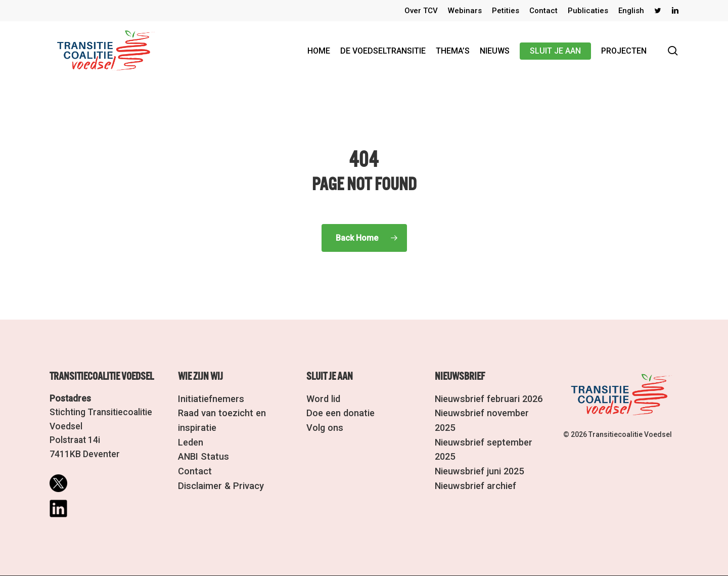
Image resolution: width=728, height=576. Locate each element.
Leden (191, 440)
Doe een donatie (339, 412)
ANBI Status (202, 454)
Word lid (323, 398)
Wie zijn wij (200, 377)
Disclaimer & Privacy (219, 482)
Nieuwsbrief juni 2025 (478, 454)
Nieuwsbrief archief (474, 468)
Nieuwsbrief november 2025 (492, 412)
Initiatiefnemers (210, 398)
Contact (194, 468)
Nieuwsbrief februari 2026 (487, 398)
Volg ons (324, 426)
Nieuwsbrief (460, 377)
